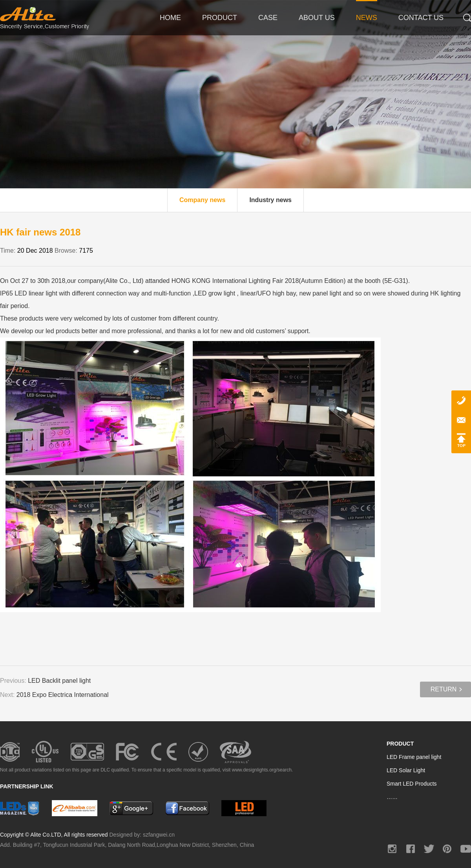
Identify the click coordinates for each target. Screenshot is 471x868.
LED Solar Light (406, 770)
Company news (202, 200)
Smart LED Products (412, 784)
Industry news (270, 200)
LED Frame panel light (414, 757)
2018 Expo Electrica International (63, 695)
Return (444, 689)
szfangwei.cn (159, 835)
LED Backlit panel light (59, 681)
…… (392, 797)
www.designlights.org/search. (262, 770)
